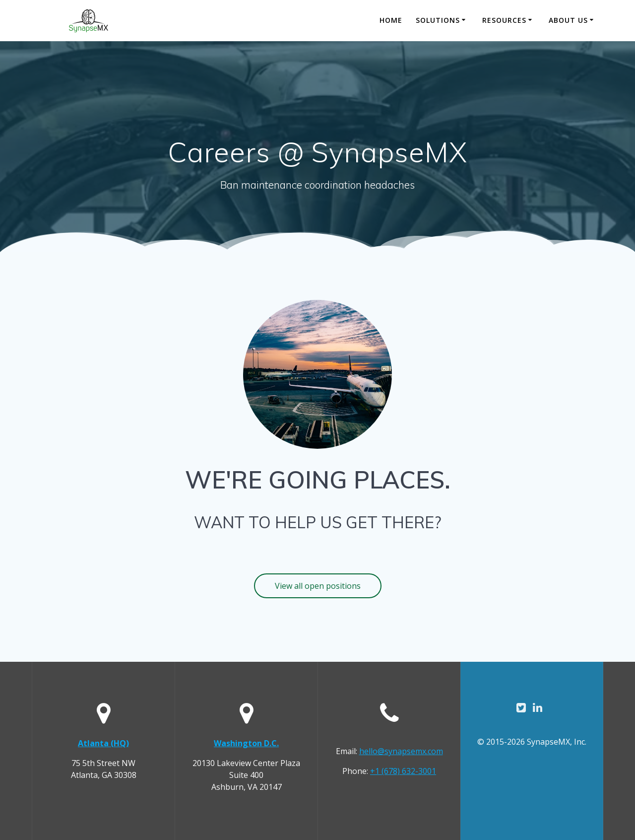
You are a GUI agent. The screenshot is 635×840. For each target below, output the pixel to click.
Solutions (438, 20)
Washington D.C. (246, 743)
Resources (504, 20)
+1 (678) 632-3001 (403, 771)
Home (391, 20)
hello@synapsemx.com (401, 751)
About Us (568, 20)
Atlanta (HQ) (103, 743)
